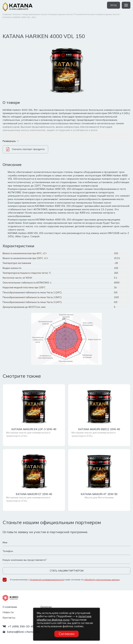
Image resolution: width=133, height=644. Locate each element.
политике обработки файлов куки (64, 618)
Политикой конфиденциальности (47, 580)
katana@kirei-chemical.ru (23, 632)
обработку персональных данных (102, 580)
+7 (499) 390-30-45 (21, 626)
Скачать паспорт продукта (25, 149)
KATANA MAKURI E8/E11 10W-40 (99, 429)
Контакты (9, 618)
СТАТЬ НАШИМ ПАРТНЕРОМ (67, 571)
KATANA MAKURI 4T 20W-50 (99, 494)
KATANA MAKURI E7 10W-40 (34, 494)
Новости (8, 612)
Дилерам (46, 607)
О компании (10, 607)
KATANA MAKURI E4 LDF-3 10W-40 (34, 429)
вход (114, 5)
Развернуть (11, 141)
